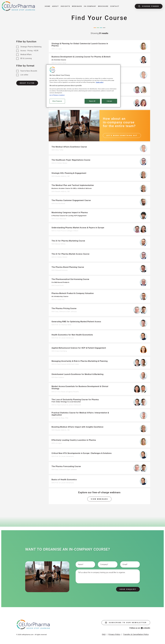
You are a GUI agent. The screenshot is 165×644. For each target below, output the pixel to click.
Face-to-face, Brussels (29, 71)
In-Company (90, 6)
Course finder (149, 6)
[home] (33, 624)
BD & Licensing (26, 58)
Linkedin (146, 628)
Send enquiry (128, 589)
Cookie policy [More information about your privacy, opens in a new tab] (100, 82)
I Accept (109, 101)
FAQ (104, 634)
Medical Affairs (26, 54)
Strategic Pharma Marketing (31, 47)
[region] (83, 86)
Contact (115, 6)
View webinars (99, 499)
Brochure (103, 6)
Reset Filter (27, 83)
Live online (24, 75)
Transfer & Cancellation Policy (136, 634)
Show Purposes (57, 101)
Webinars (77, 6)
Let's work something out (122, 135)
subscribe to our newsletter (126, 623)
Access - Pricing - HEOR (29, 51)
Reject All (92, 101)
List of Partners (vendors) (57, 95)
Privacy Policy (114, 634)
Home (48, 6)
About (55, 6)
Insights (65, 6)
